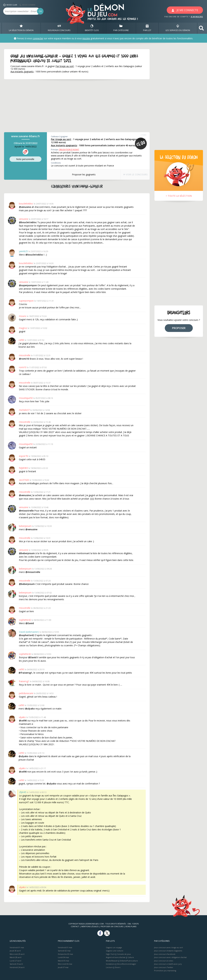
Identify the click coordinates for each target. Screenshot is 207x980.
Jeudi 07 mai (63, 967)
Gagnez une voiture (115, 951)
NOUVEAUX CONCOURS (59, 28)
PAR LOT (147, 28)
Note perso (26, 159)
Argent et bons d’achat (116, 957)
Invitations (110, 964)
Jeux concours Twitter (164, 967)
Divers (118, 967)
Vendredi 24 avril (17, 967)
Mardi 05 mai (63, 961)
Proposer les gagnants (81, 175)
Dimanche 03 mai (65, 954)
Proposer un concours (112, 926)
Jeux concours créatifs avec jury (168, 964)
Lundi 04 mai (63, 957)
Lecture (109, 967)
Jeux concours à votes (164, 961)
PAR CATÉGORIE (121, 28)
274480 (143, 135)
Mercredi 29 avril (17, 954)
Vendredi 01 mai (17, 947)
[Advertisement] (73, 106)
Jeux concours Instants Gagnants (168, 951)
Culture (131, 957)
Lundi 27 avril (15, 961)
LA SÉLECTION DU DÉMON (21, 28)
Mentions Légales (90, 926)
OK (40, 11)
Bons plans (131, 926)
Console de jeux (124, 954)
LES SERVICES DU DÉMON (178, 28)
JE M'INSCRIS (197, 17)
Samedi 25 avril (16, 964)
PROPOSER (179, 328)
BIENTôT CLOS (92, 28)
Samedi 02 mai (64, 951)
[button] (201, 28)
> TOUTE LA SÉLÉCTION (179, 196)
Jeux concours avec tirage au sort (169, 947)
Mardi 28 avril (16, 957)
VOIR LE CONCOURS (133, 175)
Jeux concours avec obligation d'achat (170, 957)
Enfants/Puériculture (129, 961)
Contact (75, 926)
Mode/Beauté (112, 961)
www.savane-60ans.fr (26, 136)
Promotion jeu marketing (165, 971)
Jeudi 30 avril (15, 951)
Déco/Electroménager (127, 964)
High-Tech (110, 954)
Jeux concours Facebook (165, 954)
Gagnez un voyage (114, 947)
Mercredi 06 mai (65, 964)
